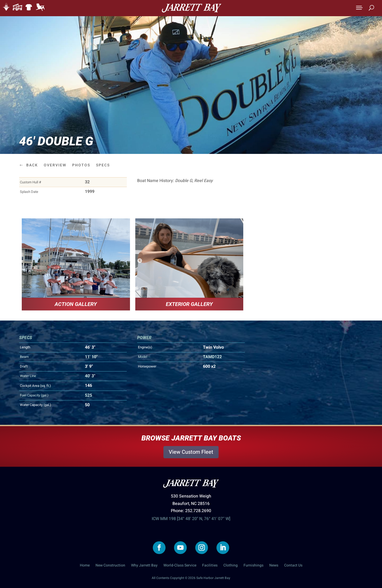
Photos (81, 165)
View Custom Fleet (191, 452)
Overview (55, 165)
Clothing (231, 566)
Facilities (210, 566)
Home (85, 566)
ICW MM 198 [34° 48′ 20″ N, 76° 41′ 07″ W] (191, 519)
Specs (103, 165)
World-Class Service (180, 566)
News (274, 566)
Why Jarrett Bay (144, 566)
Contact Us (293, 566)
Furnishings (253, 566)
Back (32, 165)
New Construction (110, 566)
